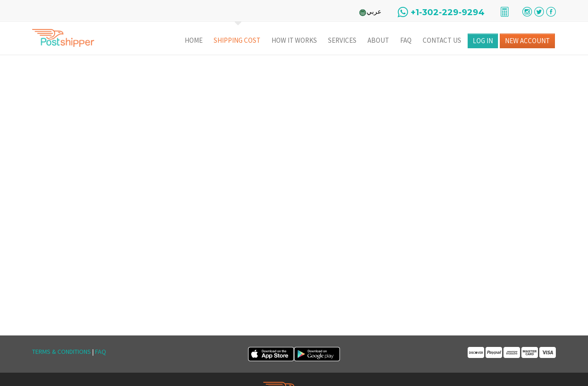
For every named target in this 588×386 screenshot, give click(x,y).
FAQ (406, 40)
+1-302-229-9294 (448, 12)
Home (194, 40)
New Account (527, 41)
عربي (374, 11)
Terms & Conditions (62, 352)
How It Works (294, 40)
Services (342, 40)
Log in (483, 41)
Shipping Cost (237, 40)
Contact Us (442, 40)
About (378, 40)
